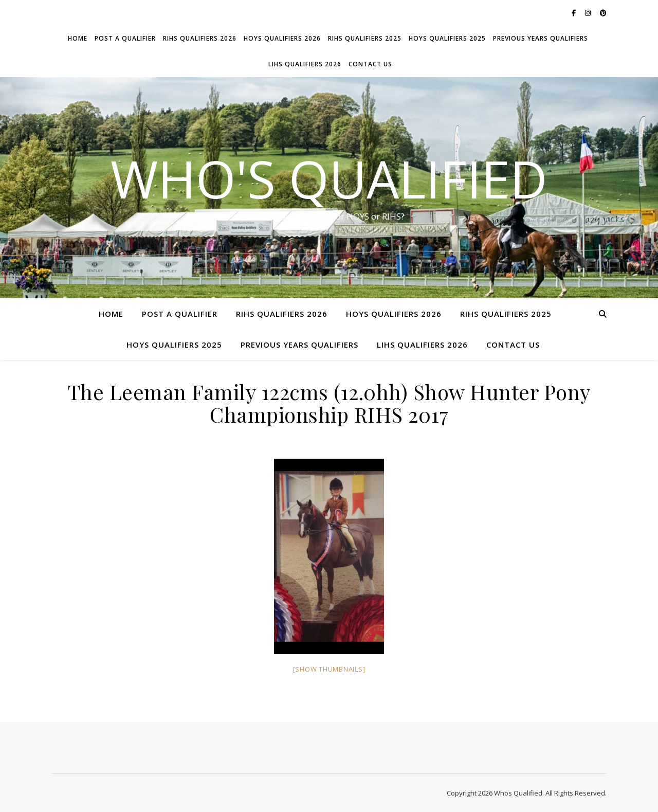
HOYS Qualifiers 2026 (282, 38)
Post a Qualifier (125, 38)
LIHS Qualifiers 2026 (305, 64)
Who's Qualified (329, 178)
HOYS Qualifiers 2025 (447, 38)
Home (78, 38)
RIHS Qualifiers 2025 (365, 38)
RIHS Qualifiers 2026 (200, 38)
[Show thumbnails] (329, 669)
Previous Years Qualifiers (541, 38)
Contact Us (370, 64)
